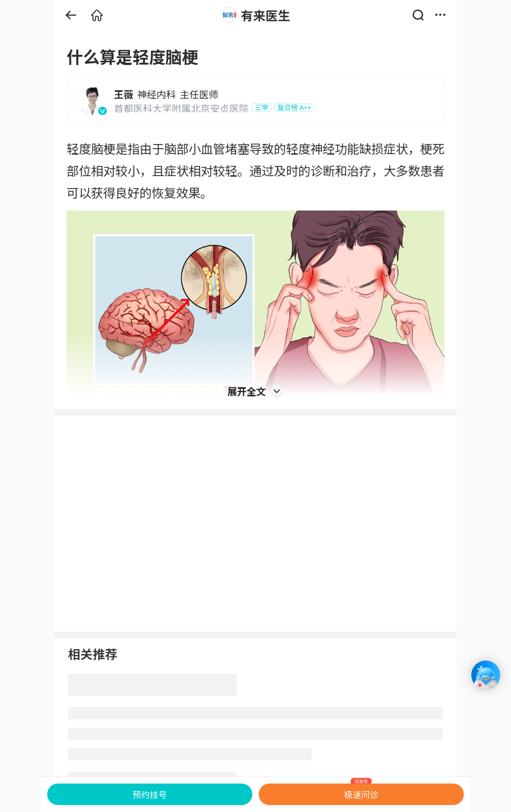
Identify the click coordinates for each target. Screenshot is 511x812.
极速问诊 (362, 792)
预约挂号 (150, 794)
